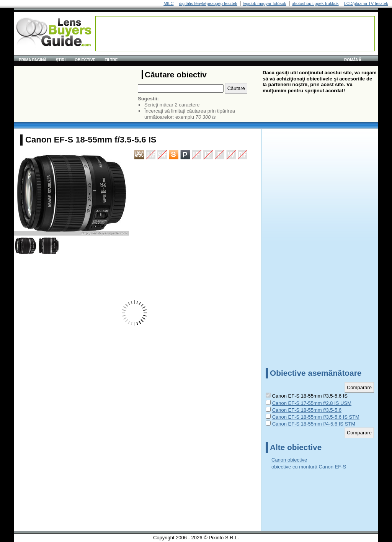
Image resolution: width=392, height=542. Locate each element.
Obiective (85, 60)
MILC (168, 3)
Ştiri (61, 60)
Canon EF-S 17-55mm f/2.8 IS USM (312, 403)
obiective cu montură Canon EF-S (309, 467)
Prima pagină (33, 60)
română (353, 60)
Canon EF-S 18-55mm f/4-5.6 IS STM (314, 424)
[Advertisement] (235, 34)
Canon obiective (289, 460)
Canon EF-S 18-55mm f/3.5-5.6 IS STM (316, 417)
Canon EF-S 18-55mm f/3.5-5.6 (307, 410)
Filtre (111, 60)
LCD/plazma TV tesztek (366, 3)
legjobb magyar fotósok (265, 3)
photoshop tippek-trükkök (315, 3)
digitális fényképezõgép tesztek (208, 3)
